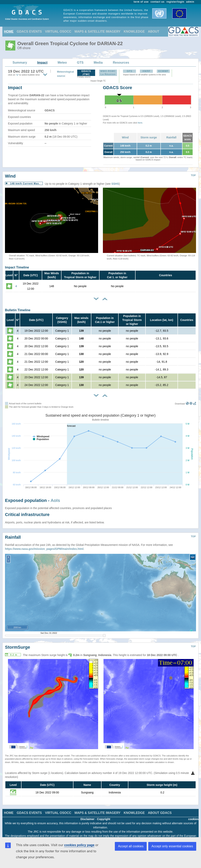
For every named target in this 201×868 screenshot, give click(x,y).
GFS (130, 71)
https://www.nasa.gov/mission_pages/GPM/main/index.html (44, 549)
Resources (121, 63)
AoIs (55, 500)
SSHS (115, 184)
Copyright (104, 819)
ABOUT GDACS (160, 813)
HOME (9, 32)
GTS (80, 63)
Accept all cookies (131, 846)
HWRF (146, 71)
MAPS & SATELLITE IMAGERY (97, 32)
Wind (125, 137)
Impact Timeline (17, 267)
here (140, 123)
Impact (42, 63)
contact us (158, 2)
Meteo (62, 63)
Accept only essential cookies (172, 846)
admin (190, 2)
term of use (141, 2)
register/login (175, 2)
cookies (193, 819)
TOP (193, 175)
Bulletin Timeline (18, 310)
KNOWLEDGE (134, 32)
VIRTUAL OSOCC (58, 32)
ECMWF (163, 71)
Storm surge (149, 137)
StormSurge (18, 647)
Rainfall (171, 137)
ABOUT (154, 32)
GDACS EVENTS (29, 32)
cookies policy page (79, 845)
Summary (20, 63)
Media (98, 63)
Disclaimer (87, 819)
